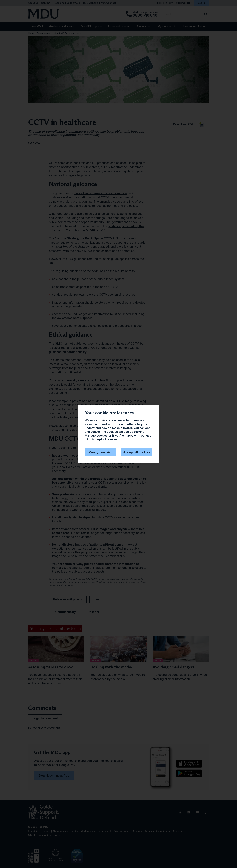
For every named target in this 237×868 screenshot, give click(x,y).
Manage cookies (100, 452)
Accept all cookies (137, 452)
